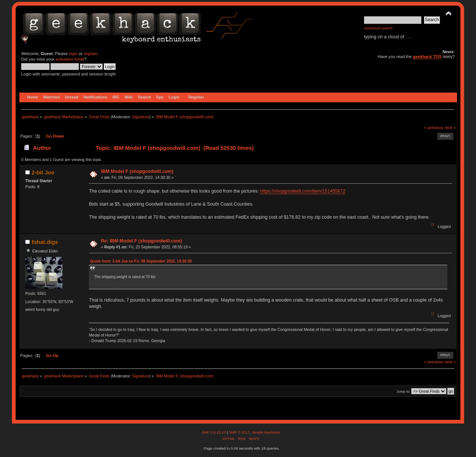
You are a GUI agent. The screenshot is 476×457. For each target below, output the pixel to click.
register (91, 54)
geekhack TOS (427, 57)
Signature (141, 117)
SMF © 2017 (239, 432)
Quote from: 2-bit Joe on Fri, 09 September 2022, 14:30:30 (141, 261)
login (73, 54)
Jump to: (403, 391)
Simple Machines (266, 432)
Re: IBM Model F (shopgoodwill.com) (141, 241)
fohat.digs (45, 242)
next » (450, 128)
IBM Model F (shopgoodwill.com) (137, 171)
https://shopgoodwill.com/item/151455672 (303, 191)
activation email (70, 59)
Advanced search (378, 28)
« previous (434, 128)
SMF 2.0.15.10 (214, 432)
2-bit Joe (43, 172)
